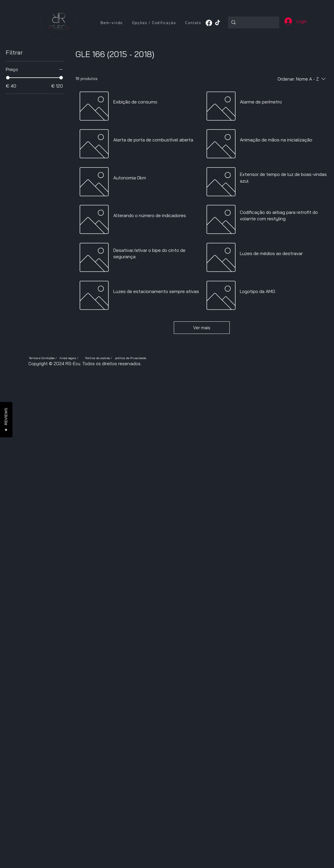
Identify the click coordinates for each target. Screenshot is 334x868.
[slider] (8, 78)
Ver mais (202, 328)
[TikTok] (218, 23)
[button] (154, 23)
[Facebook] (209, 23)
